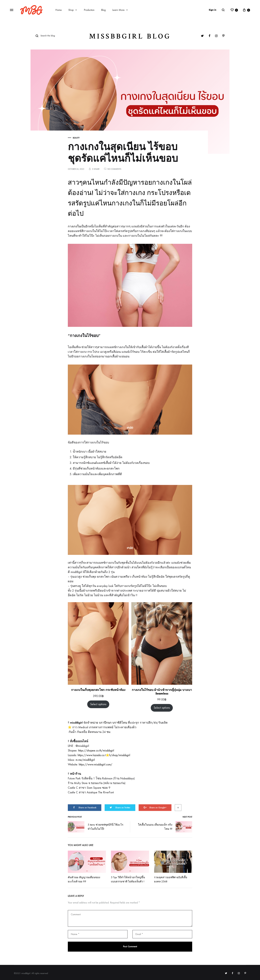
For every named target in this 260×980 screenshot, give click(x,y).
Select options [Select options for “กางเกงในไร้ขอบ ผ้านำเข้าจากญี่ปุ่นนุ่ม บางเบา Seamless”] (162, 708)
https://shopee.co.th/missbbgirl (96, 751)
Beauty (76, 138)
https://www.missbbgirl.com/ (96, 765)
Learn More (120, 10)
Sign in (212, 10)
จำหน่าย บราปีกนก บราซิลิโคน (107, 723)
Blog (103, 10)
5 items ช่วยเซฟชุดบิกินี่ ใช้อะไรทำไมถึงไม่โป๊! (96, 827)
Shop (73, 10)
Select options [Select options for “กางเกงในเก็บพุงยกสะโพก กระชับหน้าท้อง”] (98, 704)
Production (89, 10)
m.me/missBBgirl (85, 760)
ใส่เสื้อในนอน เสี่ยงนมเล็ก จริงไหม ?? (165, 827)
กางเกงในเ (75, 226)
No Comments (114, 169)
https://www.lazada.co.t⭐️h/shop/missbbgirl (104, 755)
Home (59, 10)
